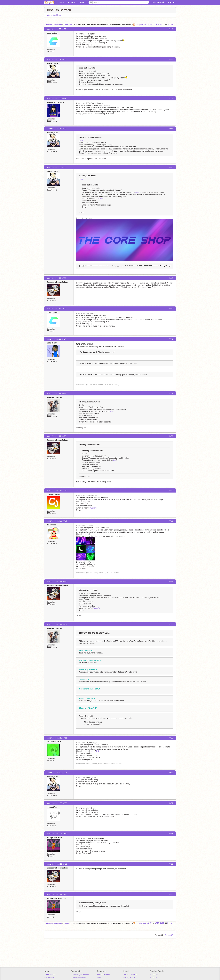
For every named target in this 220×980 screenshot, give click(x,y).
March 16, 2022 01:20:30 (57, 834)
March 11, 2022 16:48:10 (57, 490)
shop (93, 751)
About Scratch (50, 975)
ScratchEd (154, 975)
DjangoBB (169, 935)
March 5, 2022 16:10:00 (56, 309)
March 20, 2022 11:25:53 (57, 864)
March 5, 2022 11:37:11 (56, 278)
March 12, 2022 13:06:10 (57, 582)
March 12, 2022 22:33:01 (57, 624)
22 (163, 24)
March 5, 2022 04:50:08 (56, 129)
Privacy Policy (129, 977)
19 (156, 24)
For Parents (49, 977)
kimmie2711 (52, 807)
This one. (100, 199)
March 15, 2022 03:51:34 (57, 773)
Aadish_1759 (53, 63)
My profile (93, 508)
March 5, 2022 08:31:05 (56, 167)
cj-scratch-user (54, 494)
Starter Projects (103, 975)
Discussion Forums (53, 25)
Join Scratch (158, 2)
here (137, 192)
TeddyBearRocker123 (56, 837)
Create (61, 2)
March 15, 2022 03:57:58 (57, 803)
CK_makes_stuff (54, 742)
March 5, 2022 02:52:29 (56, 29)
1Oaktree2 (51, 525)
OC (98, 751)
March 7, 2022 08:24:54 (56, 339)
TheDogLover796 (54, 397)
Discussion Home (54, 15)
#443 (81, 141)
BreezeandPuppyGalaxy (57, 282)
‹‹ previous (142, 24)
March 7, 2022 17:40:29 (56, 436)
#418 (81, 179)
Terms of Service (130, 975)
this (112, 411)
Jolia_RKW (52, 343)
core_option (52, 33)
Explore (72, 2)
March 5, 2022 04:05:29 (56, 98)
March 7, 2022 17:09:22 (56, 393)
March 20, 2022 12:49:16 (57, 894)
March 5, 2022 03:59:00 (56, 59)
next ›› (173, 24)
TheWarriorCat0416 (55, 102)
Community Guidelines (80, 975)
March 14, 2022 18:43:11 (57, 738)
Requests (68, 25)
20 (158, 24)
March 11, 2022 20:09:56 (57, 521)
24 (168, 24)
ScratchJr (154, 977)
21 (161, 24)
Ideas (82, 2)
